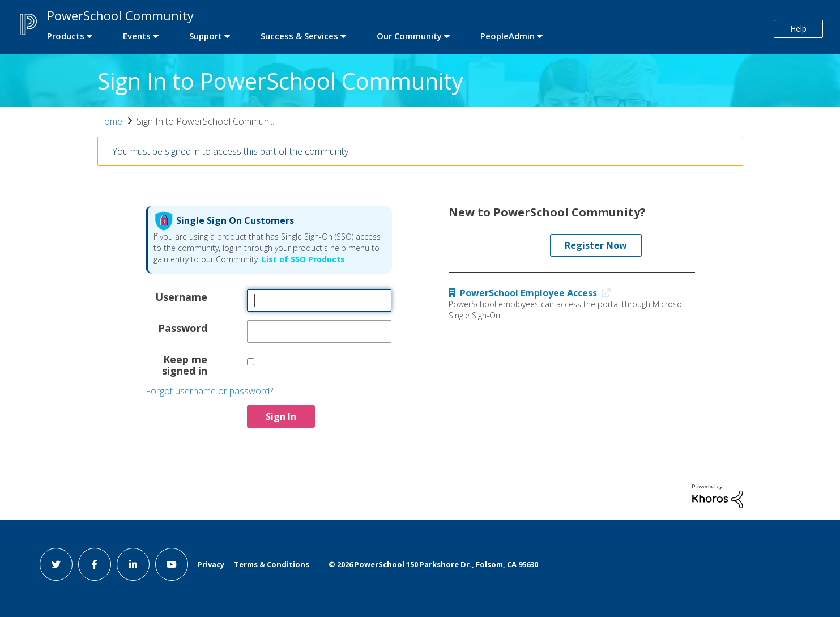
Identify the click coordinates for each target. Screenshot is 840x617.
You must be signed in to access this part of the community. (231, 151)
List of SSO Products (302, 259)
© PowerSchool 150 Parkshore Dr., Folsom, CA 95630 (433, 564)
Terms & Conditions (272, 564)
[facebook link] (95, 564)
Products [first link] (66, 36)
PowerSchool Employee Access (532, 293)
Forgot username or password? (209, 391)
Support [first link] (206, 36)
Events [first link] (137, 36)
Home (110, 121)
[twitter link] (56, 564)
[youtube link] (172, 564)
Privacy (211, 564)
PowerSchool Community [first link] (120, 15)
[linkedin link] (133, 564)
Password (183, 327)
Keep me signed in (185, 364)
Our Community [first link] (409, 36)
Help (798, 29)
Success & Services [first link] (299, 36)
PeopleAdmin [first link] (508, 36)
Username (181, 296)
